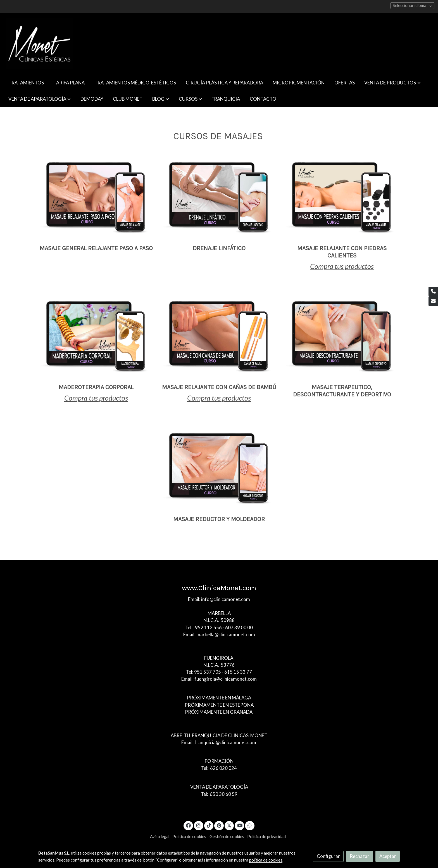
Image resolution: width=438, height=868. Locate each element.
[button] (393, 83)
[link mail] (433, 301)
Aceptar (388, 856)
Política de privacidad (266, 837)
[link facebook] (188, 825)
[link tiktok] (209, 825)
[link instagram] (199, 825)
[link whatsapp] (250, 825)
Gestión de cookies (227, 837)
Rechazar (360, 856)
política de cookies (266, 860)
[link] (39, 44)
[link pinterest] (219, 825)
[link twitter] (229, 825)
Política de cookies (189, 837)
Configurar (328, 856)
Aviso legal (160, 837)
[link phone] (433, 292)
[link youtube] (240, 825)
